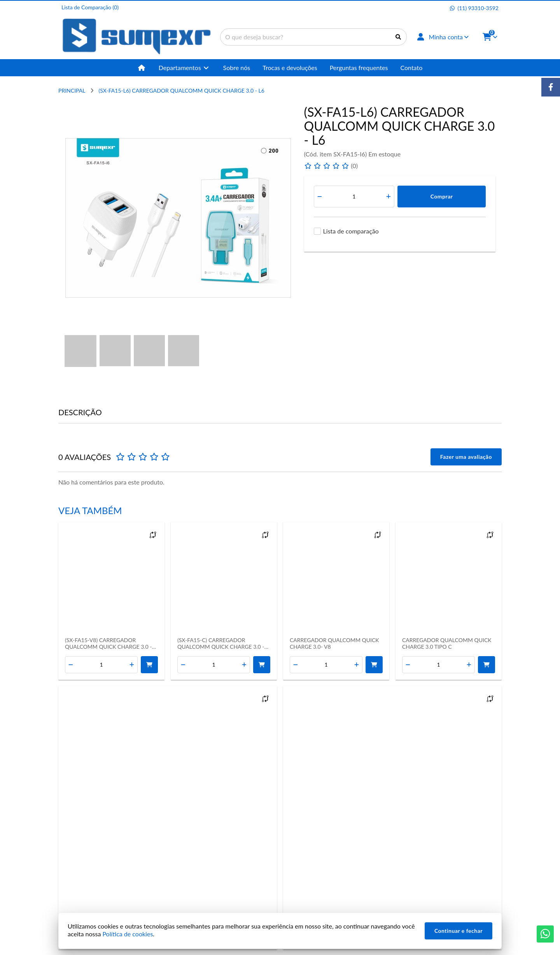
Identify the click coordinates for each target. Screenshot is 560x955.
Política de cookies (128, 934)
